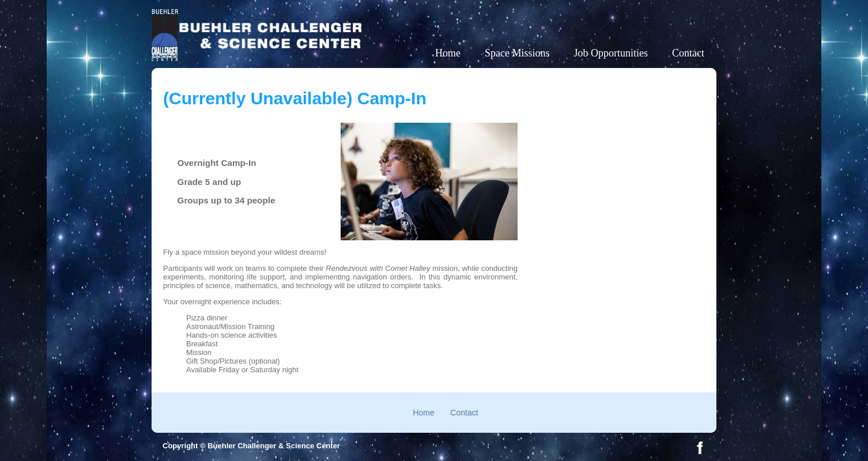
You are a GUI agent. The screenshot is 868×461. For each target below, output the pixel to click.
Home (448, 53)
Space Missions (517, 53)
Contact (688, 53)
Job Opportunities (611, 53)
